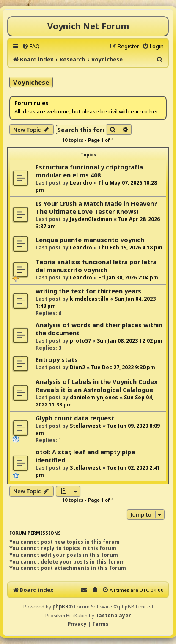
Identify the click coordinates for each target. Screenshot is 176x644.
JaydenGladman (91, 219)
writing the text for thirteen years (88, 291)
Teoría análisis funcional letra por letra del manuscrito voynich (96, 266)
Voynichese (31, 82)
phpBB (60, 607)
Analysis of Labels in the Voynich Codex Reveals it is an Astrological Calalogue (96, 386)
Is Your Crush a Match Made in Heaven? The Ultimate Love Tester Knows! (96, 207)
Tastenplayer (113, 615)
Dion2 (77, 367)
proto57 (80, 341)
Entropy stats (57, 360)
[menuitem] (31, 46)
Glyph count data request (75, 418)
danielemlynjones (94, 397)
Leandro (81, 183)
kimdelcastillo (89, 299)
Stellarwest (85, 426)
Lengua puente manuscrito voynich (90, 240)
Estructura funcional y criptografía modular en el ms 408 (89, 171)
